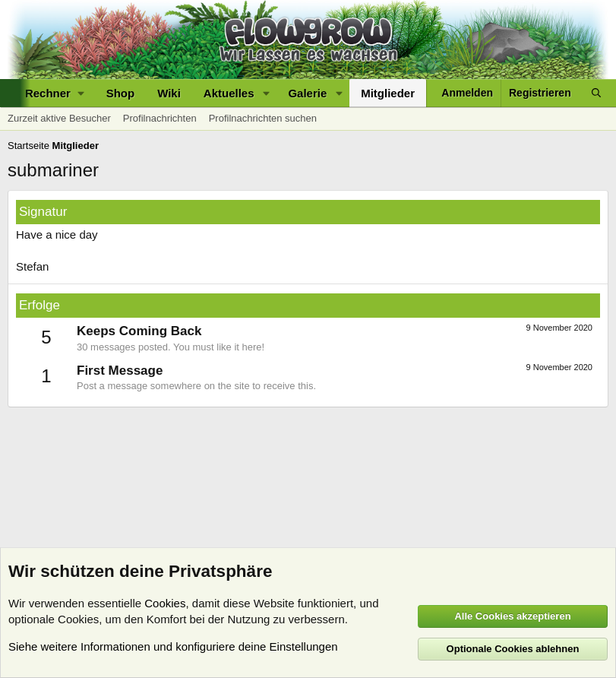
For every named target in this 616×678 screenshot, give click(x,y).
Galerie (307, 93)
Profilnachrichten (160, 118)
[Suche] (596, 93)
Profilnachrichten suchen (263, 118)
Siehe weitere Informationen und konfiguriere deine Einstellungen (173, 646)
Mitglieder (388, 93)
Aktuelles (229, 93)
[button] (54, 93)
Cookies (165, 603)
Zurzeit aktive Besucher (59, 118)
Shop (121, 93)
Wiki (169, 93)
